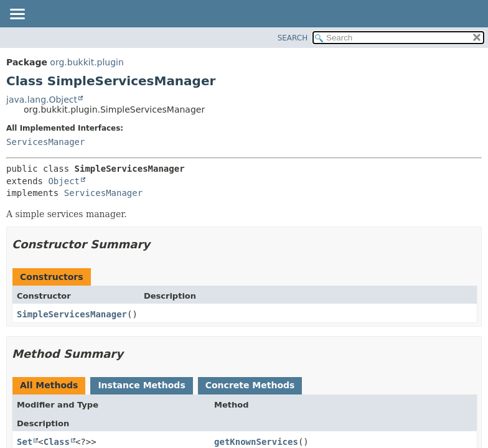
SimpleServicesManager (72, 314)
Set (25, 442)
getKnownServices (256, 442)
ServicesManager (45, 142)
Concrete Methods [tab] (250, 385)
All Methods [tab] (49, 385)
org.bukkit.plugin (87, 62)
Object (64, 181)
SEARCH (293, 38)
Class (57, 442)
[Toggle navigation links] (17, 15)
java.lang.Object (42, 100)
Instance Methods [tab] (141, 385)
